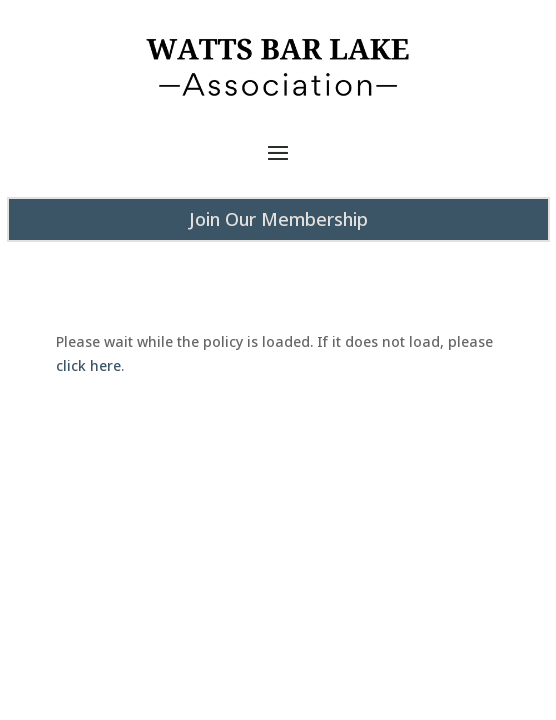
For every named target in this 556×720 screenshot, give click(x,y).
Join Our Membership (278, 219)
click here (88, 365)
